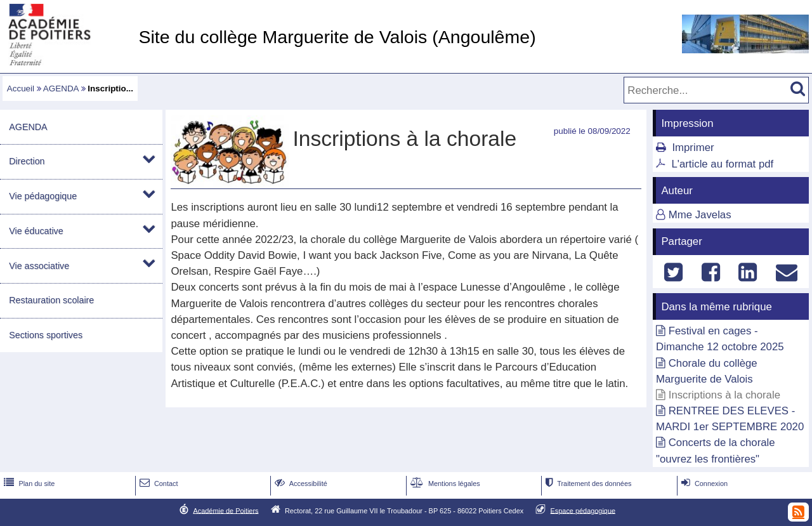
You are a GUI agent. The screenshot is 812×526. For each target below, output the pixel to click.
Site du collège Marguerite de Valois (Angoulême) (337, 37)
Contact (158, 483)
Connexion (703, 483)
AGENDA (61, 89)
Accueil (21, 89)
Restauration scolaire (51, 300)
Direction (27, 161)
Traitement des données (587, 483)
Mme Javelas (700, 215)
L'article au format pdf (722, 164)
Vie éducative (36, 231)
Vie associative (39, 266)
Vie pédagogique (43, 196)
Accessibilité (300, 483)
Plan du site (28, 483)
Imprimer (693, 148)
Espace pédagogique (583, 510)
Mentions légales (444, 483)
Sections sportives (46, 335)
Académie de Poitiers (226, 510)
